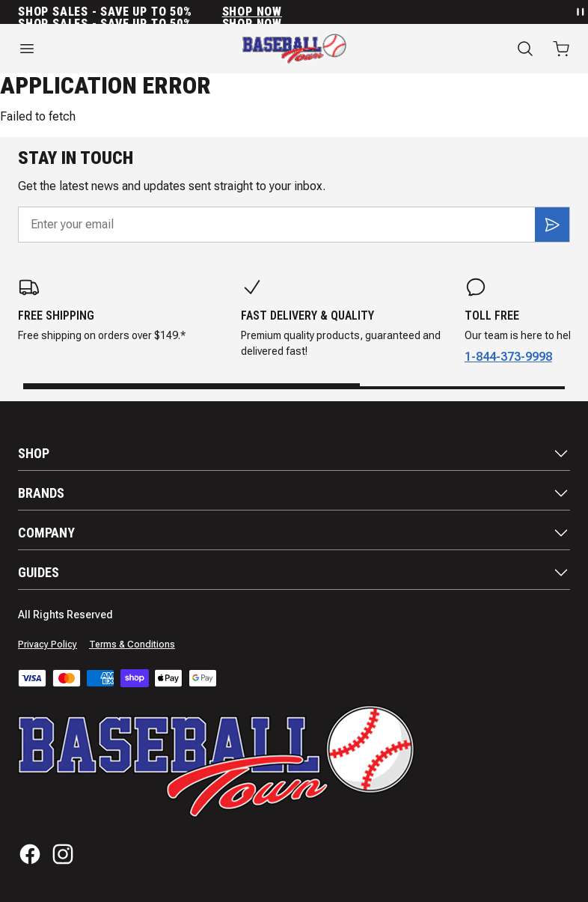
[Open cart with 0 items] (561, 49)
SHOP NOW (252, 12)
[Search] (525, 49)
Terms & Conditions (132, 644)
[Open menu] (98, 49)
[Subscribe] (552, 225)
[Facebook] (30, 854)
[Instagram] (63, 854)
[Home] (294, 49)
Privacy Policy (48, 644)
